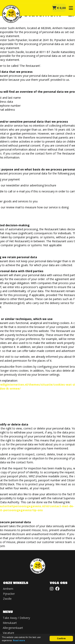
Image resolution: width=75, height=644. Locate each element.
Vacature (8, 633)
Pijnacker (9, 594)
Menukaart (10, 623)
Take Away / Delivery (16, 618)
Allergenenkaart (13, 628)
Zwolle (7, 599)
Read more (19, 640)
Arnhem (8, 589)
